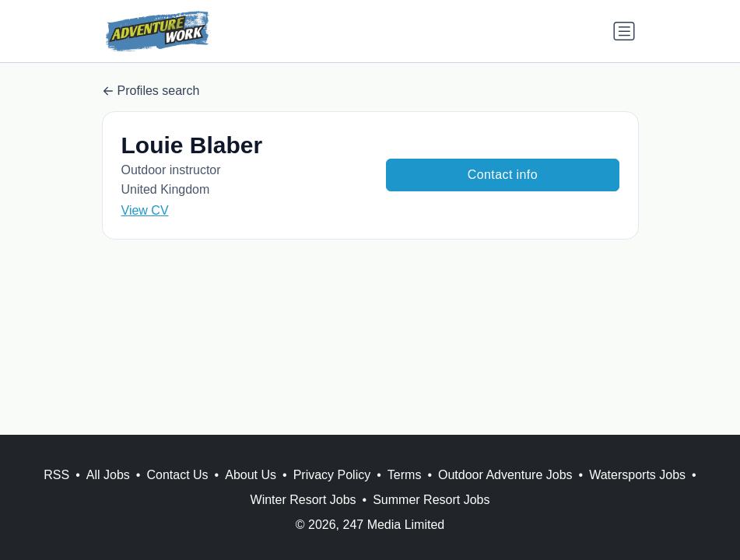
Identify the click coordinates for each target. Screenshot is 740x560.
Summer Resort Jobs (431, 500)
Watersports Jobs (637, 475)
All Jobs (108, 475)
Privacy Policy (332, 475)
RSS (56, 475)
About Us (251, 475)
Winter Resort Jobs (303, 500)
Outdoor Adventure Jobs (505, 475)
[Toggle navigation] (624, 31)
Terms (405, 475)
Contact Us (177, 475)
